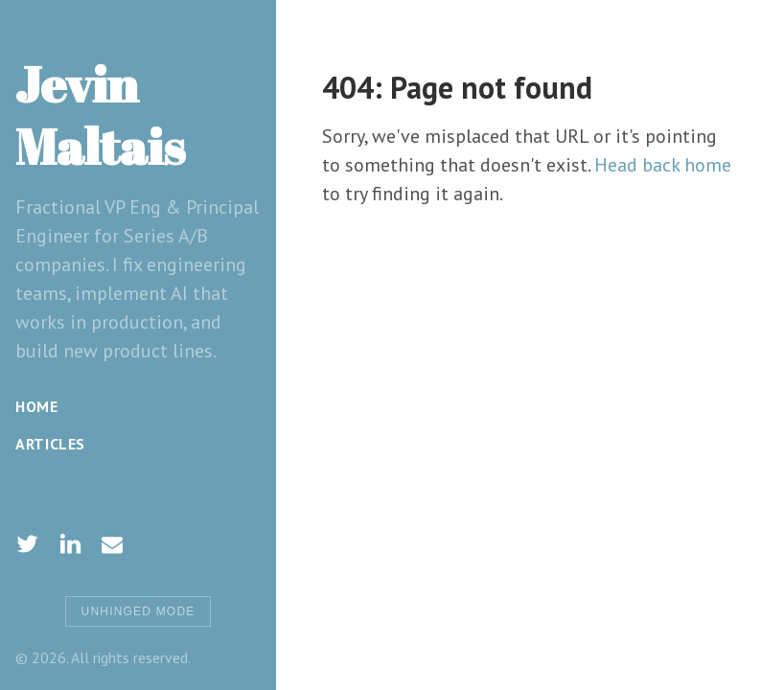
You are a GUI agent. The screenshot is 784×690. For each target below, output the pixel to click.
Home (37, 406)
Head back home (663, 165)
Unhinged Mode (138, 611)
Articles (50, 444)
